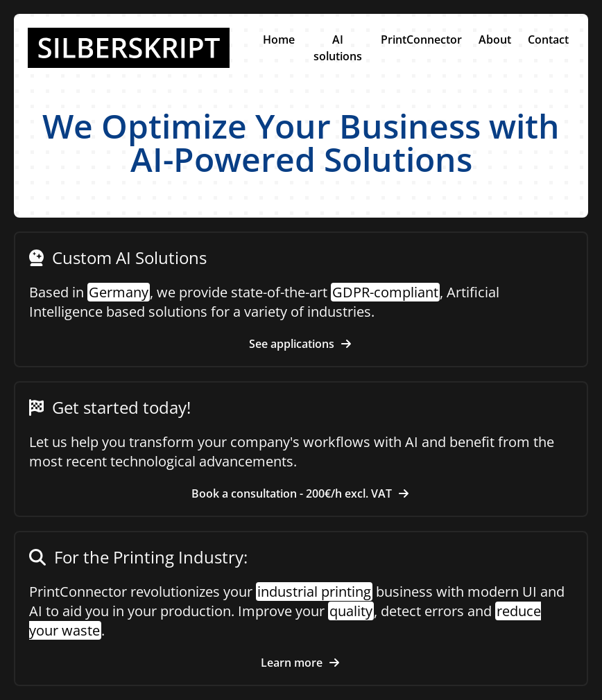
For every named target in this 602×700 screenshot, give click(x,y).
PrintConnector (421, 40)
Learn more (301, 663)
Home (279, 40)
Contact (548, 40)
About (495, 40)
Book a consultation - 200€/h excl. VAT (301, 493)
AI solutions (338, 48)
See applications (301, 344)
